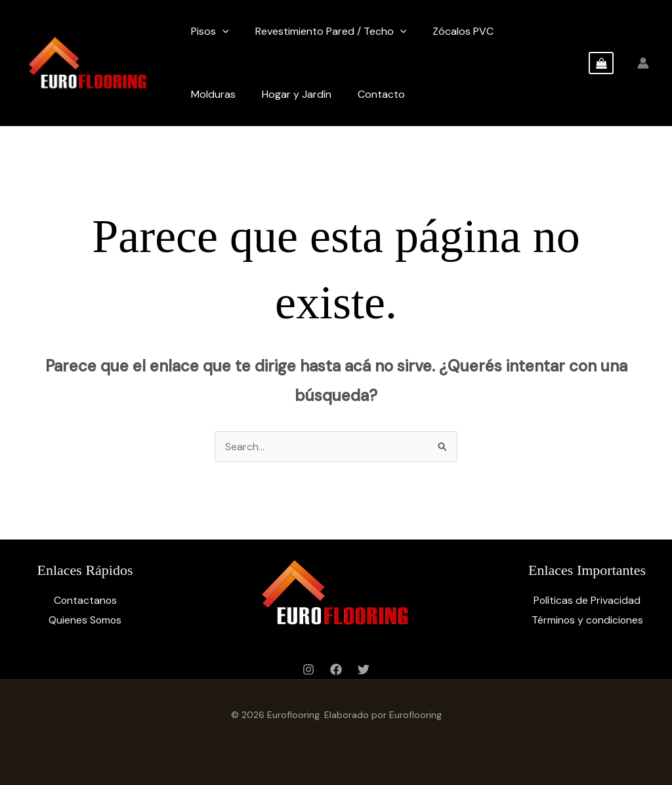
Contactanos (85, 600)
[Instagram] (308, 669)
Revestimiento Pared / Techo (331, 32)
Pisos (210, 32)
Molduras (213, 94)
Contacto (381, 94)
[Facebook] (336, 669)
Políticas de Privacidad (587, 600)
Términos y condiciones (587, 620)
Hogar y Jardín (297, 94)
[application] (222, 32)
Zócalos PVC (463, 31)
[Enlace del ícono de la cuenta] (643, 63)
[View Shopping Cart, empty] (601, 63)
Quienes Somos (85, 620)
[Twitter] (364, 669)
